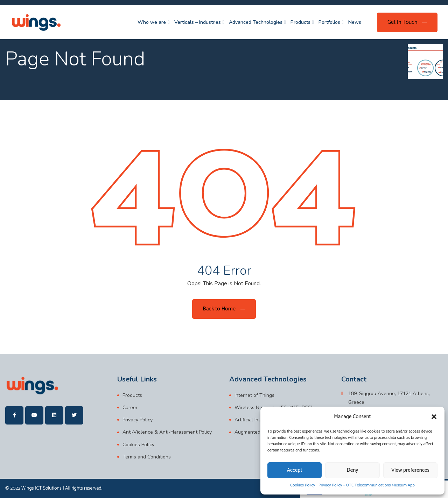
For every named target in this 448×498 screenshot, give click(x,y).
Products (300, 22)
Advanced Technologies (256, 22)
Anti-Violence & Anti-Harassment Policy (167, 432)
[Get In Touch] (407, 22)
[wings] (36, 22)
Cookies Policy (303, 485)
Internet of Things (254, 395)
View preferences (410, 470)
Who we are (152, 22)
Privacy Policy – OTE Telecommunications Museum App (367, 485)
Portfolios (329, 22)
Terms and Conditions (147, 457)
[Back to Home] (224, 309)
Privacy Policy (138, 420)
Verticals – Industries (198, 22)
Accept (295, 470)
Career (130, 408)
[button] (434, 417)
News (355, 22)
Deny (353, 470)
